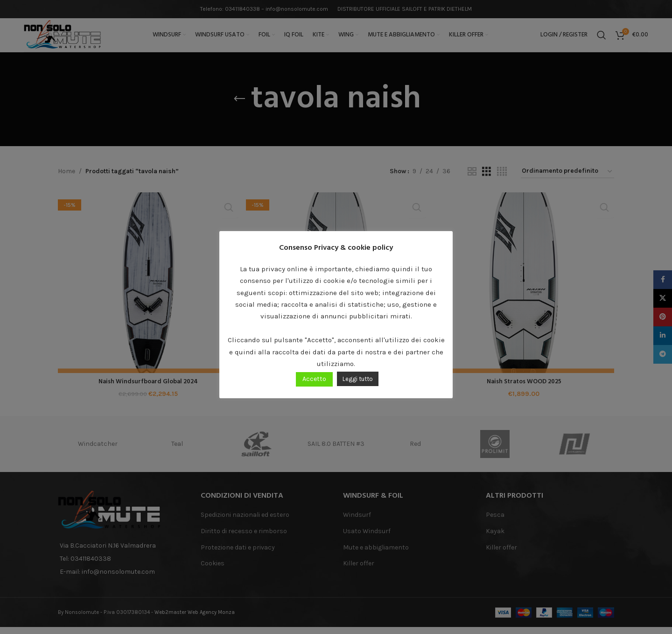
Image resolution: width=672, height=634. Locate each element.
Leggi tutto (358, 379)
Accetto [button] (314, 379)
